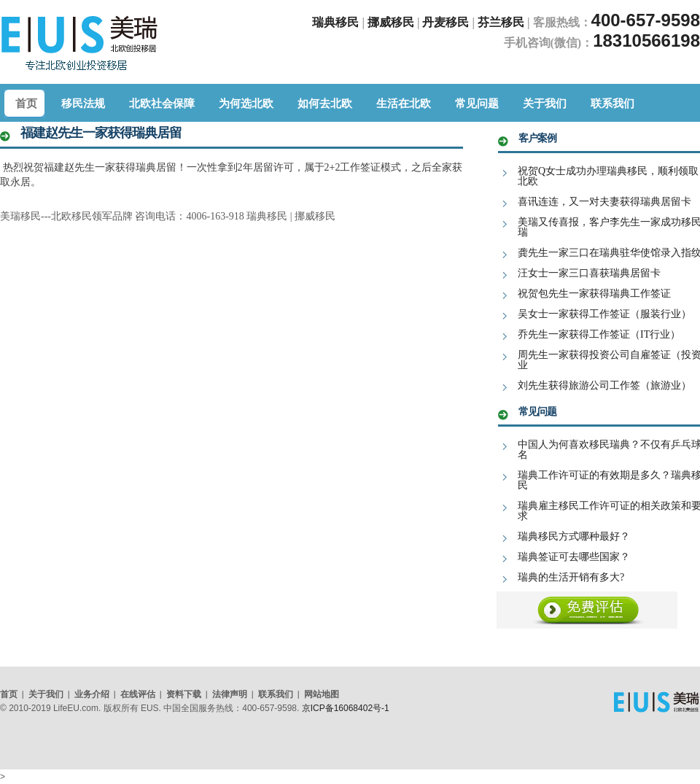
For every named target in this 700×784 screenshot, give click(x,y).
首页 (9, 694)
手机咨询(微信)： (549, 43)
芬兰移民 (502, 22)
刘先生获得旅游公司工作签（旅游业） (604, 385)
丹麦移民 (447, 22)
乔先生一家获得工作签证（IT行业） (599, 334)
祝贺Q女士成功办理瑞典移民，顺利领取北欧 (608, 176)
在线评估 (138, 694)
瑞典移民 (335, 22)
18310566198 (646, 40)
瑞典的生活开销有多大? (571, 577)
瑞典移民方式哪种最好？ (574, 536)
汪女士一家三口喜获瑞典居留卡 (589, 273)
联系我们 (276, 694)
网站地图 (322, 694)
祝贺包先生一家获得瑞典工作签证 (594, 294)
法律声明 (230, 694)
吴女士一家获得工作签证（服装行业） (604, 314)
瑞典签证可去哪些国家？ (574, 557)
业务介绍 (92, 694)
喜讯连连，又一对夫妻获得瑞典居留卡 (604, 202)
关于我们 (46, 694)
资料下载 (184, 694)
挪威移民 (391, 22)
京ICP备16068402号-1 (346, 708)
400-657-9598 (646, 20)
